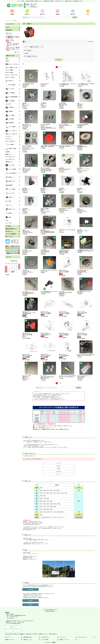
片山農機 (54, 642)
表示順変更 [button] (91, 42)
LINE (13, 631)
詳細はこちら (17, 52)
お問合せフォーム (13, 627)
